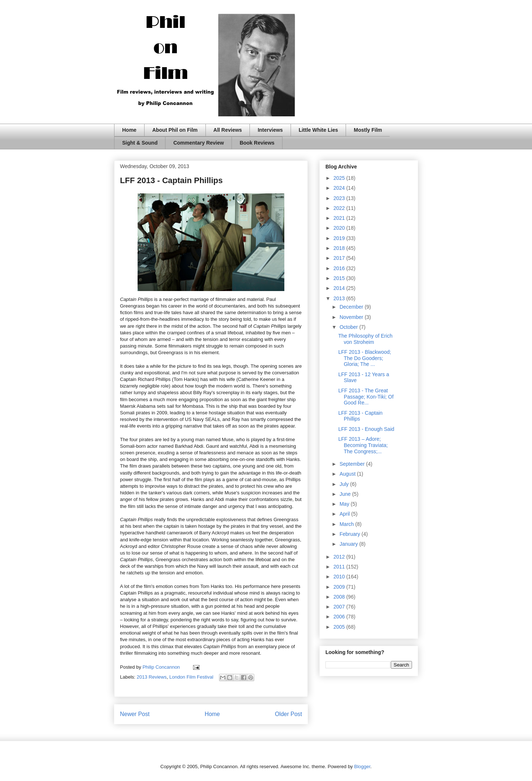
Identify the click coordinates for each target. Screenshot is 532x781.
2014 (340, 288)
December (352, 307)
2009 (340, 587)
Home (129, 130)
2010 (340, 577)
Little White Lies (318, 130)
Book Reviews (257, 143)
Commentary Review (198, 143)
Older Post (288, 714)
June (346, 494)
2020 (340, 228)
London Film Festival (191, 677)
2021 (340, 218)
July (345, 484)
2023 (340, 198)
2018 (340, 248)
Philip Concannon (162, 667)
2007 (340, 607)
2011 (340, 567)
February (350, 534)
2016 (340, 268)
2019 (340, 238)
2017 (340, 258)
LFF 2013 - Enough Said (366, 429)
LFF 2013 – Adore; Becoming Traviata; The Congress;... (363, 445)
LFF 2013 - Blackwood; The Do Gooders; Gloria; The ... (365, 358)
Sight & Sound (140, 143)
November (352, 317)
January (349, 544)
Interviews (270, 130)
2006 (340, 617)
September (353, 464)
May (345, 504)
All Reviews (228, 130)
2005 (340, 627)
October (349, 327)
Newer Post (135, 714)
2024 (340, 188)
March (347, 524)
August (348, 474)
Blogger (362, 767)
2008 (340, 597)
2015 (340, 278)
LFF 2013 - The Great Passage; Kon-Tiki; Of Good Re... (366, 397)
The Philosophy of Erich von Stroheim (365, 339)
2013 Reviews (152, 677)
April (345, 514)
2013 (340, 298)
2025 (340, 178)
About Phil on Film (175, 130)
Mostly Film (368, 130)
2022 (340, 208)
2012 (340, 557)
